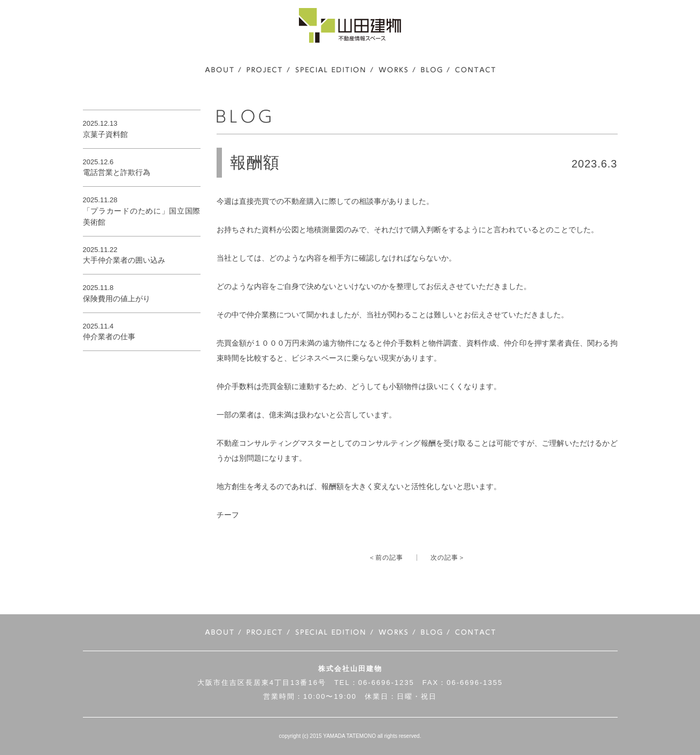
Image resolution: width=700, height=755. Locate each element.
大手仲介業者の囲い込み (124, 260)
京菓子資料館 (105, 134)
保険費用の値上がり (117, 299)
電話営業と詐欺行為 (117, 172)
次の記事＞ (448, 558)
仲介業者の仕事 (109, 337)
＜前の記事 (386, 558)
